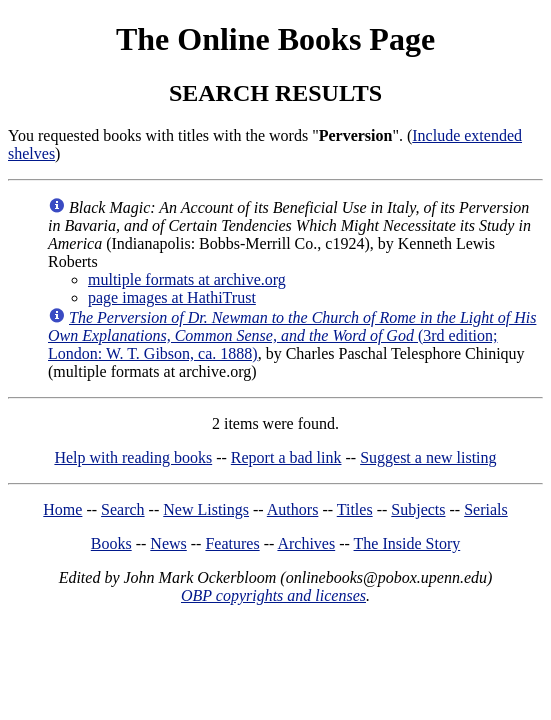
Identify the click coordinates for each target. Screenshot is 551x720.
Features (232, 543)
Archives (306, 543)
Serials (486, 509)
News (168, 543)
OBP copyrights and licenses (273, 595)
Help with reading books (133, 457)
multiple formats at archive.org (187, 279)
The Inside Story (407, 543)
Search (123, 509)
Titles (355, 509)
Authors (293, 509)
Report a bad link (286, 457)
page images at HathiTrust (172, 297)
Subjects (418, 509)
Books (111, 543)
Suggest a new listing (428, 457)
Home (62, 509)
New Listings (206, 509)
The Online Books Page (275, 39)
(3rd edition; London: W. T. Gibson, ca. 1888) (292, 335)
